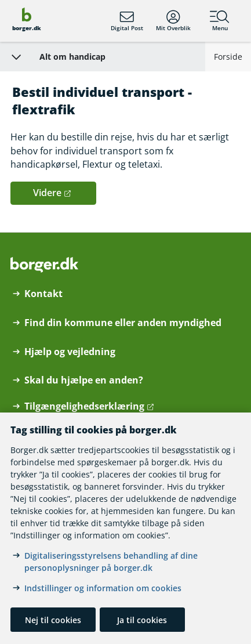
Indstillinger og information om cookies (103, 588)
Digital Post (127, 21)
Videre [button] (47, 193)
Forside (228, 57)
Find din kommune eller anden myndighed (123, 323)
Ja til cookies (142, 620)
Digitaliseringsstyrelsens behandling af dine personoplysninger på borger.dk (111, 562)
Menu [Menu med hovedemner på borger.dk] (220, 21)
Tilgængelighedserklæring (84, 406)
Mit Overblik (173, 21)
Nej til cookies (53, 620)
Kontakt (43, 294)
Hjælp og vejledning (70, 352)
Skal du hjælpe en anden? (84, 380)
